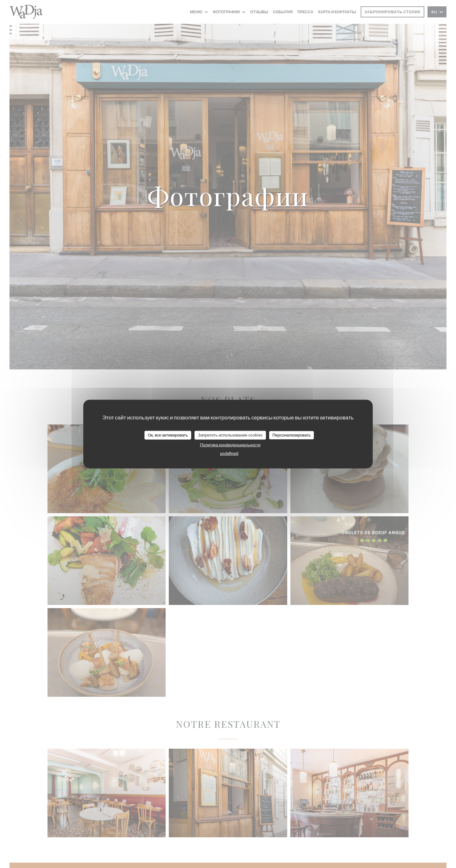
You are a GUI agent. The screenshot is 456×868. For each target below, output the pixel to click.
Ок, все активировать (168, 435)
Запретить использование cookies (230, 435)
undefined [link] (229, 453)
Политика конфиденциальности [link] (230, 444)
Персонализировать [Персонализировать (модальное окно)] (291, 435)
